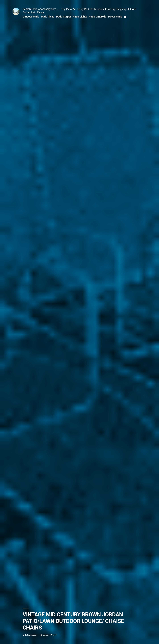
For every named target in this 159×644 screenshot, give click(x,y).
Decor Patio (115, 17)
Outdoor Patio (31, 17)
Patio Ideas (48, 17)
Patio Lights (80, 17)
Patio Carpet (63, 17)
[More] (125, 17)
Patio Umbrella (98, 17)
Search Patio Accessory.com (39, 9)
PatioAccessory (31, 635)
